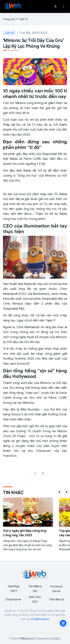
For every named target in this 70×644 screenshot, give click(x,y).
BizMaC (56, 639)
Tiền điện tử (56, 599)
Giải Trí (23, 19)
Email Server (14, 599)
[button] (64, 6)
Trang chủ (9, 19)
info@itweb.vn (40, 619)
